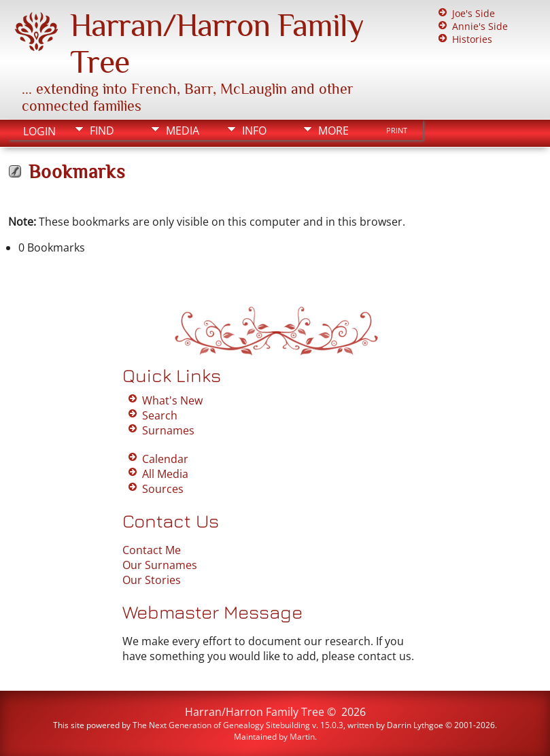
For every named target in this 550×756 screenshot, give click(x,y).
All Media (165, 474)
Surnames (168, 430)
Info (254, 131)
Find (102, 131)
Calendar (165, 459)
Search (160, 415)
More (333, 131)
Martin (302, 737)
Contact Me (152, 550)
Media (183, 131)
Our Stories (152, 580)
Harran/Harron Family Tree (255, 712)
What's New (172, 400)
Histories (472, 39)
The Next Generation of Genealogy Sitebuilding (221, 725)
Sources (163, 489)
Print (397, 131)
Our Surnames (160, 565)
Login (39, 131)
